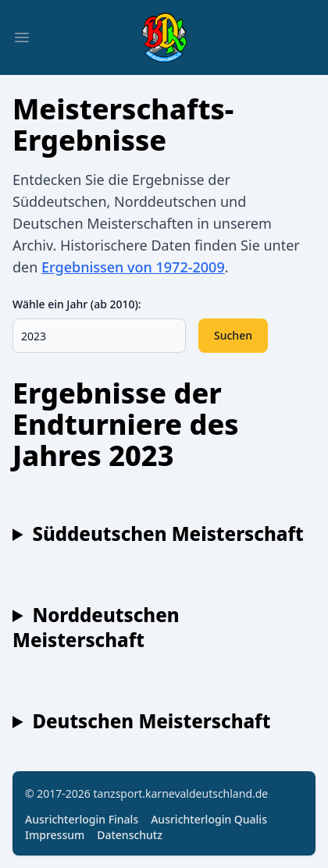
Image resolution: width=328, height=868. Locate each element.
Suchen (233, 335)
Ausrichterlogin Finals (82, 819)
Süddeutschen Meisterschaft (168, 534)
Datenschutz (130, 835)
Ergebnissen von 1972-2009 (133, 267)
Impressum (55, 835)
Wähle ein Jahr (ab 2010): (77, 304)
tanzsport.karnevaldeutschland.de (181, 793)
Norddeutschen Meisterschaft (96, 628)
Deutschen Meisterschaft (151, 721)
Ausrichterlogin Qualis (209, 819)
